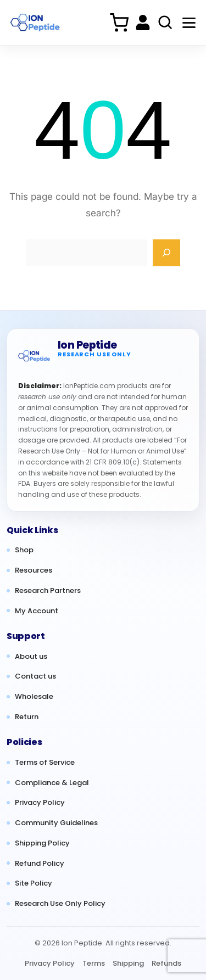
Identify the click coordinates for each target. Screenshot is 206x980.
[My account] (143, 23)
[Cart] (119, 23)
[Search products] (165, 23)
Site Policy (34, 883)
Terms (94, 963)
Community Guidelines (56, 823)
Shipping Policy (42, 843)
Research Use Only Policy (60, 904)
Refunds (166, 963)
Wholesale (34, 697)
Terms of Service (45, 763)
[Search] (166, 253)
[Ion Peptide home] (34, 356)
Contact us (35, 676)
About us (31, 657)
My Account (37, 611)
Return (27, 717)
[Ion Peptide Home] (35, 23)
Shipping (128, 963)
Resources (34, 570)
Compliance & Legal (52, 783)
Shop (24, 550)
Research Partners (48, 591)
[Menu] (189, 23)
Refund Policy (40, 864)
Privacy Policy (40, 803)
